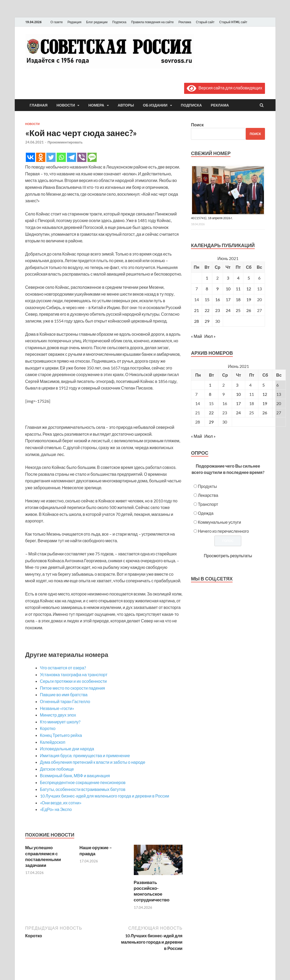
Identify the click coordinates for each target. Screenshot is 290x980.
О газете (57, 22)
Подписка (119, 22)
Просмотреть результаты (228, 556)
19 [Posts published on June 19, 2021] (265, 403)
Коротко (48, 728)
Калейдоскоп (53, 742)
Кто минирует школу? (60, 722)
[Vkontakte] (30, 157)
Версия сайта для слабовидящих (224, 88)
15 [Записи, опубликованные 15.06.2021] (207, 299)
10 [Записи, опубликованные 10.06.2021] (228, 289)
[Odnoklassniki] (41, 157)
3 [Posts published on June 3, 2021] (237, 385)
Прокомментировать (65, 142)
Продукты (207, 486)
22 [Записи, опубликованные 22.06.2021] (207, 310)
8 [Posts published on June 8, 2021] (210, 394)
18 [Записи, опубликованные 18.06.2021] (238, 299)
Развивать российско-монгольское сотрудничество (152, 891)
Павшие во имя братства (64, 695)
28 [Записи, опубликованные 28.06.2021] (196, 321)
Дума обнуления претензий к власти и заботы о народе (93, 762)
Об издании (155, 105)
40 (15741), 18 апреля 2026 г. (212, 218)
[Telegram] (72, 157)
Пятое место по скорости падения (73, 688)
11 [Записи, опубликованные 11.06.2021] (238, 289)
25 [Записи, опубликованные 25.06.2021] (238, 310)
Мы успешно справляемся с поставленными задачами (43, 856)
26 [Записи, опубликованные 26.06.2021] (249, 310)
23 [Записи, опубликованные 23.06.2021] (218, 310)
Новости (66, 105)
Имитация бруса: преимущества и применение (85, 755)
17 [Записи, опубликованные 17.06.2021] (228, 299)
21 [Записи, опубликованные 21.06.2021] (196, 310)
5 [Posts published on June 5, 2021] (264, 385)
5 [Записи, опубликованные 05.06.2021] (249, 278)
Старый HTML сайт (233, 22)
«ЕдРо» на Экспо (56, 809)
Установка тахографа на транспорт (74, 674)
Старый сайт (205, 22)
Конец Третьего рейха (61, 735)
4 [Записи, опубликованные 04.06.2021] (238, 278)
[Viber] (82, 157)
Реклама (185, 22)
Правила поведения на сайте (153, 22)
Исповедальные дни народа (67, 749)
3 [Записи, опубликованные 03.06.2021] (228, 278)
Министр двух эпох (58, 715)
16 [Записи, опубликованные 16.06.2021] (218, 299)
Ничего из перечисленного (223, 531)
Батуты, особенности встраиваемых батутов (83, 789)
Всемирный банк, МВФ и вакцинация (75, 775)
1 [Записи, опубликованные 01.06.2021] (207, 278)
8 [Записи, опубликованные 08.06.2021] (207, 289)
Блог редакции (97, 22)
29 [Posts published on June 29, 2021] (211, 422)
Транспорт (208, 504)
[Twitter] (51, 157)
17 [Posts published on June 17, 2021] (238, 403)
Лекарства (208, 495)
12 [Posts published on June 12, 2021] (265, 394)
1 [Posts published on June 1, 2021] (210, 385)
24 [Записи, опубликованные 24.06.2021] (228, 310)
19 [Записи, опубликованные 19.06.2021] (249, 299)
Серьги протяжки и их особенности (73, 681)
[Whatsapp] (61, 157)
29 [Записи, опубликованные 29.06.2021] (207, 321)
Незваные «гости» (57, 708)
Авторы (126, 105)
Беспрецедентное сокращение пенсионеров (83, 782)
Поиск (197, 125)
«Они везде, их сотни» (61, 803)
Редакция (74, 22)
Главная (39, 105)
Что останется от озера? (63, 668)
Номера (96, 105)
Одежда (206, 513)
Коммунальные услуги (219, 522)
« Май (196, 336)
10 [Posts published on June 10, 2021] (238, 394)
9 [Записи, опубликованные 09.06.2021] (217, 289)
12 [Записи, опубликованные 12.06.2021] (249, 289)
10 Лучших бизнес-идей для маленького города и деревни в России (105, 796)
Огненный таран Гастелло (65, 701)
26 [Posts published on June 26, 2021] (265, 413)
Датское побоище (57, 769)
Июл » (210, 336)
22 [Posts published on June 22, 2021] (211, 413)
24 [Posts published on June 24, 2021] (238, 413)
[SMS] (92, 157)
